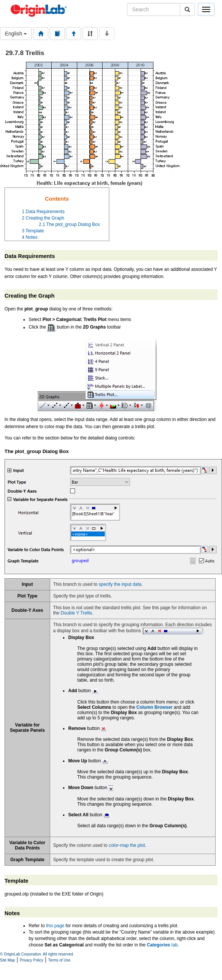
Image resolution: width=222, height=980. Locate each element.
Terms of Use (59, 960)
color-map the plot (127, 845)
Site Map (7, 960)
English (16, 34)
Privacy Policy (32, 960)
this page (55, 926)
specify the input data (120, 584)
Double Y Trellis (77, 613)
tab (162, 945)
